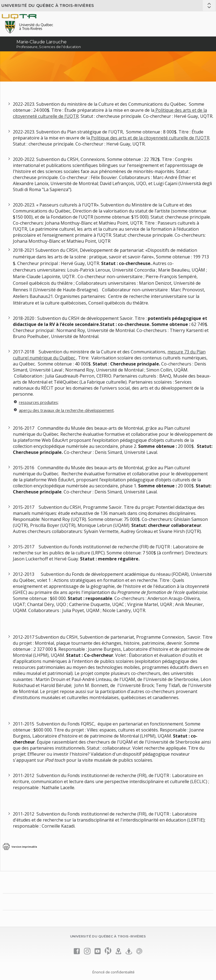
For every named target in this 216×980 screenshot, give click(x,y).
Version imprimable (24, 847)
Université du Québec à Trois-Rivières (48, 5)
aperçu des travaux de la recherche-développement (66, 410)
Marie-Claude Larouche (41, 42)
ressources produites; (39, 402)
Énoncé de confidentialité (113, 972)
